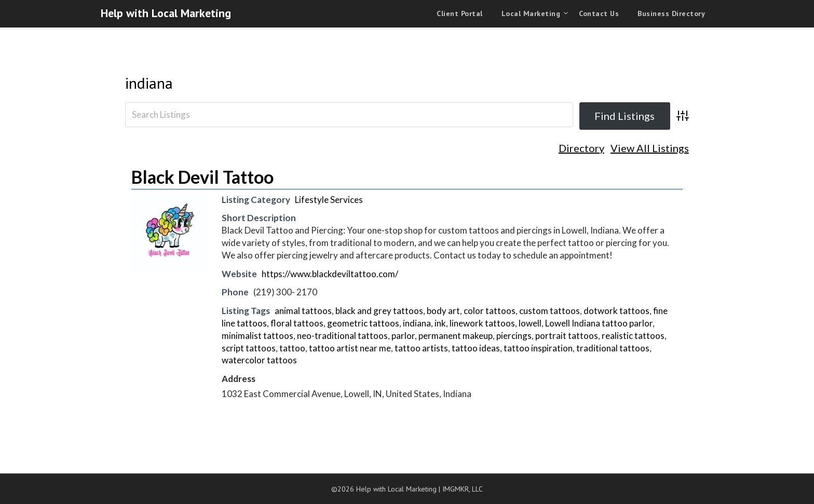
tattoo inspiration (538, 348)
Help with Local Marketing (166, 13)
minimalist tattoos (257, 336)
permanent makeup (456, 336)
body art (443, 311)
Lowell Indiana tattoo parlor (599, 323)
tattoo (292, 348)
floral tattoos (297, 323)
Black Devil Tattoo (202, 177)
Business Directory (671, 13)
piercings (514, 336)
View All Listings (650, 148)
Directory (581, 148)
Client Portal (460, 13)
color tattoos (490, 311)
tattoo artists (421, 348)
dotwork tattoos (616, 311)
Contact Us (599, 13)
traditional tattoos (613, 348)
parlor (403, 336)
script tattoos (249, 348)
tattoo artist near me (350, 348)
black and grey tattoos (379, 311)
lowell (530, 323)
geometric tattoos (363, 323)
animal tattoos (303, 311)
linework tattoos (482, 323)
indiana (149, 83)
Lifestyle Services (329, 200)
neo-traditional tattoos (342, 336)
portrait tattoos (567, 336)
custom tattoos (550, 311)
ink (440, 323)
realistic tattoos (633, 336)
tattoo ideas (476, 348)
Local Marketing (531, 13)
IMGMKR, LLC (463, 489)
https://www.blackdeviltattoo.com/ (330, 274)
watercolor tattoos (259, 360)
